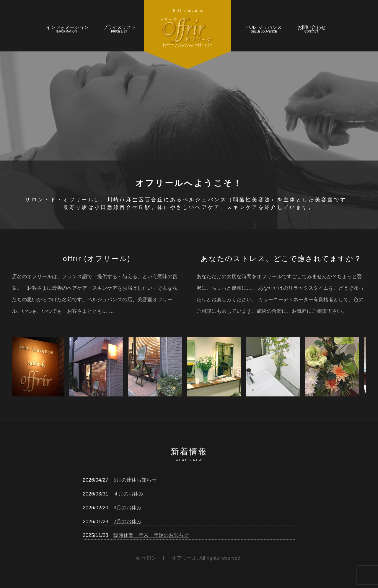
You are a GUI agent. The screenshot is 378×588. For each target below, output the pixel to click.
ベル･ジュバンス (264, 30)
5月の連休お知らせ (135, 480)
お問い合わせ (311, 30)
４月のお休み (128, 494)
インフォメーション (67, 30)
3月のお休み (127, 508)
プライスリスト (119, 30)
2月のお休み (127, 521)
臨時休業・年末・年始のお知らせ (151, 535)
